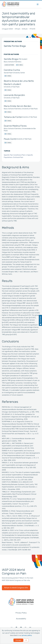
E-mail (21, 65)
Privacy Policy (21, 613)
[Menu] (38, 4)
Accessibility (21, 619)
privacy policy (27, 635)
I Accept (18, 640)
